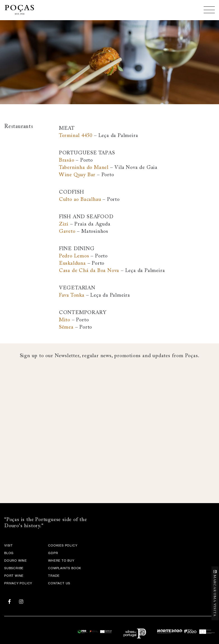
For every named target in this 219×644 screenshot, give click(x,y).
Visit (9, 546)
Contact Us (59, 584)
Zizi (64, 224)
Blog (9, 553)
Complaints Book (65, 569)
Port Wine (14, 576)
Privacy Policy (18, 584)
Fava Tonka (72, 296)
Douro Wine (16, 561)
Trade (54, 576)
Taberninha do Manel (84, 168)
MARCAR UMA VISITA (215, 596)
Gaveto (67, 232)
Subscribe (14, 569)
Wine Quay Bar (77, 175)
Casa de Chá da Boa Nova (89, 271)
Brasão (67, 161)
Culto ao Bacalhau (80, 200)
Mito (65, 320)
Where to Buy (61, 561)
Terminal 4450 (76, 136)
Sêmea (66, 327)
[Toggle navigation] (209, 10)
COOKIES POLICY (63, 546)
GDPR (53, 553)
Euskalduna (72, 264)
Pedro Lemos (74, 256)
